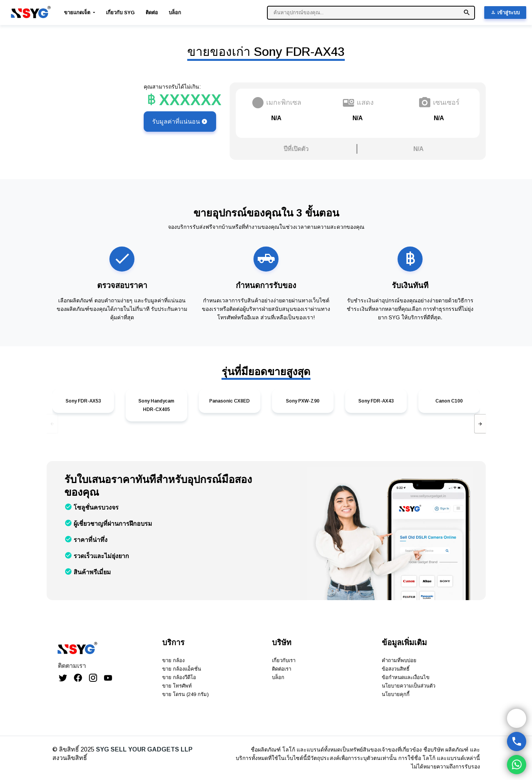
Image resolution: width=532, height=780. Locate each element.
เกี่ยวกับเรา (284, 660)
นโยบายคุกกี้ (396, 694)
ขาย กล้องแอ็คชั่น (182, 669)
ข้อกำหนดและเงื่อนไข (406, 677)
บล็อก (175, 13)
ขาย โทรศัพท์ (177, 686)
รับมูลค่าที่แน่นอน (180, 122)
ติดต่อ (152, 13)
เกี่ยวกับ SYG (120, 13)
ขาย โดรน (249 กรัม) (185, 694)
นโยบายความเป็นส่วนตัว (409, 686)
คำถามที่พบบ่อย (399, 660)
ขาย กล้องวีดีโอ (179, 677)
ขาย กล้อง (173, 660)
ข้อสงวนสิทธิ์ (396, 669)
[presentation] (52, 424)
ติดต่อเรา (282, 669)
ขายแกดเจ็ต (78, 13)
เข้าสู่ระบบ (505, 13)
